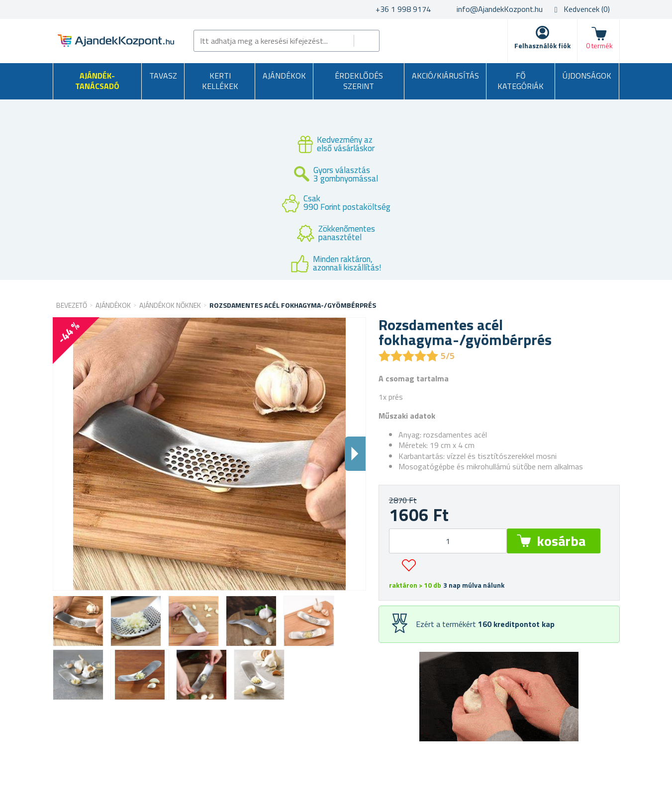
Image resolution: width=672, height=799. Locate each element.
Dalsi (355, 454)
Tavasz (163, 76)
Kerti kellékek (220, 81)
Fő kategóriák (521, 81)
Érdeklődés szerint (359, 81)
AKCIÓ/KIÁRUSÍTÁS (445, 76)
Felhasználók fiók (542, 45)
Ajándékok (284, 76)
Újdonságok (587, 76)
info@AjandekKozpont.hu (500, 9)
